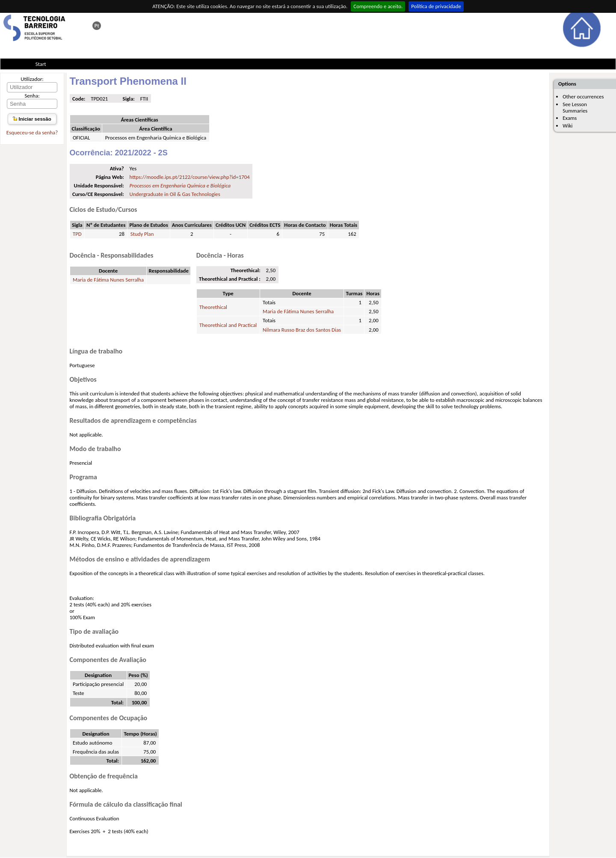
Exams (570, 118)
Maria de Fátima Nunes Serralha (108, 280)
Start (41, 64)
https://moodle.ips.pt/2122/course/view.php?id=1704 (190, 177)
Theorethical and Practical (228, 325)
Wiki (567, 126)
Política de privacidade (436, 6)
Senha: (32, 96)
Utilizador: (32, 79)
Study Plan (142, 234)
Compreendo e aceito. (378, 6)
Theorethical (213, 307)
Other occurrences (583, 96)
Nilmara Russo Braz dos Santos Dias (302, 330)
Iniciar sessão (32, 119)
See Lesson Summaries (575, 107)
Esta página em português (97, 26)
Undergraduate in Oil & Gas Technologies (175, 194)
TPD (77, 234)
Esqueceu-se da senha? (32, 132)
